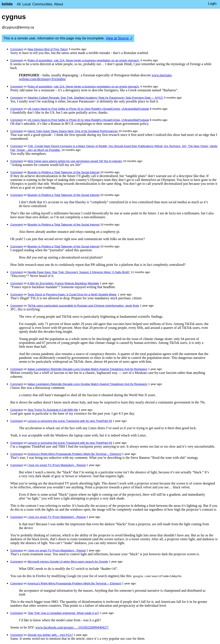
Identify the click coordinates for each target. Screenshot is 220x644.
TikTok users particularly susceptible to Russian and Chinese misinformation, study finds (83, 306)
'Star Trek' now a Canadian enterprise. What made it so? (63, 613)
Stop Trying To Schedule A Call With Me (53, 410)
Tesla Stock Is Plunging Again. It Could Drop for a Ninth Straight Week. (72, 294)
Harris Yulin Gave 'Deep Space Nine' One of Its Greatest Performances (73, 131)
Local (26, 4)
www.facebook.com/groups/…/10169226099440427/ (72, 627)
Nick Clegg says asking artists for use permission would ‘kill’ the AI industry (75, 161)
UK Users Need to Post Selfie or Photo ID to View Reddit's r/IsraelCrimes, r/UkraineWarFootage (88, 109)
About (59, 4)
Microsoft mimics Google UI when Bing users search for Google (68, 562)
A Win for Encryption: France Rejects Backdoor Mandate (63, 283)
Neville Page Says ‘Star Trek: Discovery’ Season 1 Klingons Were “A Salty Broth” (79, 272)
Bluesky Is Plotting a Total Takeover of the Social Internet (63, 172)
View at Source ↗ (119, 38)
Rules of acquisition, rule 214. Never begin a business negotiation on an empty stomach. (84, 60)
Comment (17, 49)
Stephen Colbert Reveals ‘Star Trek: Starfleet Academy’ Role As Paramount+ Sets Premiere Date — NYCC (95, 98)
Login (212, 4)
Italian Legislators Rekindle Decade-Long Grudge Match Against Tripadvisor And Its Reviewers (87, 369)
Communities (42, 4)
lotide (7, 4)
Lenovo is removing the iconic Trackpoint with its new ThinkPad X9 (70, 421)
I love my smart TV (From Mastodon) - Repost (57, 465)
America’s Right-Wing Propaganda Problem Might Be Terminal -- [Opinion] (74, 454)
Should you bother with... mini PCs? (50, 635)
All (19, 4)
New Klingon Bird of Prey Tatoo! (48, 49)
